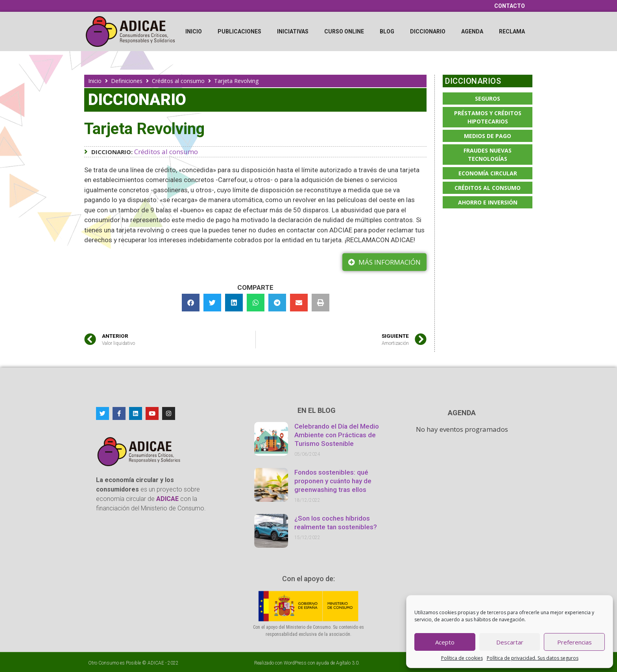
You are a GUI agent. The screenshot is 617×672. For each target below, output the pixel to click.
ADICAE (156, 663)
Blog (387, 31)
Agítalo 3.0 (347, 663)
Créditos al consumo (178, 81)
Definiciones (127, 81)
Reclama (512, 31)
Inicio (194, 31)
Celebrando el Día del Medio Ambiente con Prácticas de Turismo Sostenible (337, 435)
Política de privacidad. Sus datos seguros (533, 658)
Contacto (510, 6)
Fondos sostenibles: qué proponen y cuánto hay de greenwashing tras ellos (333, 481)
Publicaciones (239, 31)
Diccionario (428, 31)
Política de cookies (462, 658)
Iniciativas (293, 31)
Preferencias (575, 642)
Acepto (445, 642)
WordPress (295, 663)
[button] (191, 303)
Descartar (510, 642)
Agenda (472, 31)
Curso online (344, 31)
